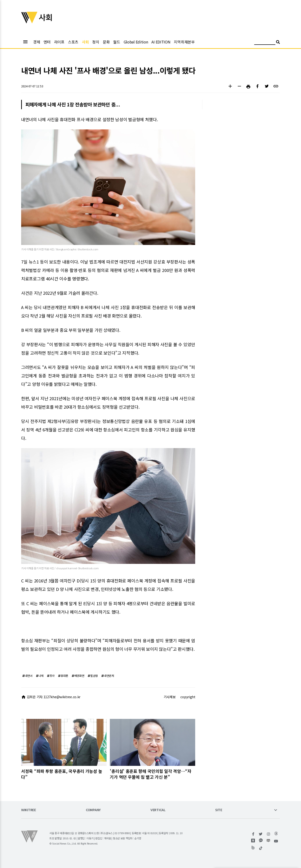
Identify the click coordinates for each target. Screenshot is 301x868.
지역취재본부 (184, 42)
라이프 (59, 42)
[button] (230, 87)
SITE (219, 810)
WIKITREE (29, 810)
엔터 (47, 42)
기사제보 (170, 697)
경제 (37, 42)
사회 (85, 42)
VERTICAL (158, 810)
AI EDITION (161, 42)
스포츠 (73, 42)
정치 (96, 42)
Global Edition (136, 42)
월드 (117, 42)
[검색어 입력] (265, 43)
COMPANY (93, 810)
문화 (106, 42)
